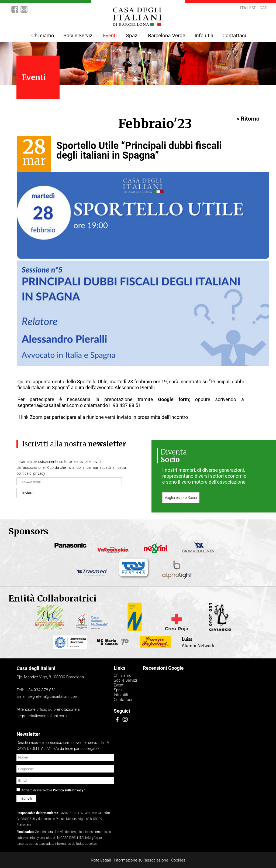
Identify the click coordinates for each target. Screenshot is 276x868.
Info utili (204, 35)
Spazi (132, 35)
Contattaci (234, 35)
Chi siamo (43, 35)
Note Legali (101, 860)
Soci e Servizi (78, 35)
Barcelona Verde (167, 35)
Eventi (110, 35)
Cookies (178, 860)
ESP (253, 8)
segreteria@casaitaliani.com (48, 405)
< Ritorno (248, 119)
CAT (263, 8)
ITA (243, 8)
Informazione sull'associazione (141, 860)
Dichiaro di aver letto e (53, 790)
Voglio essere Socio (181, 498)
